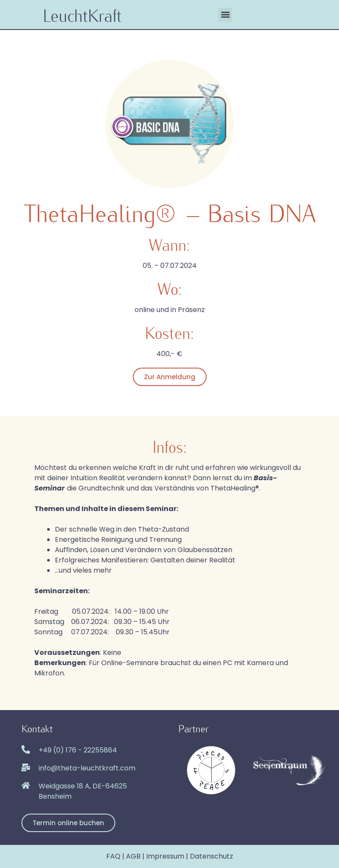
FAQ (113, 856)
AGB (133, 856)
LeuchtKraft (82, 15)
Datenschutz (211, 856)
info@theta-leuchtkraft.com (87, 768)
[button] (225, 15)
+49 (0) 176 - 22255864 (78, 750)
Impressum (165, 856)
